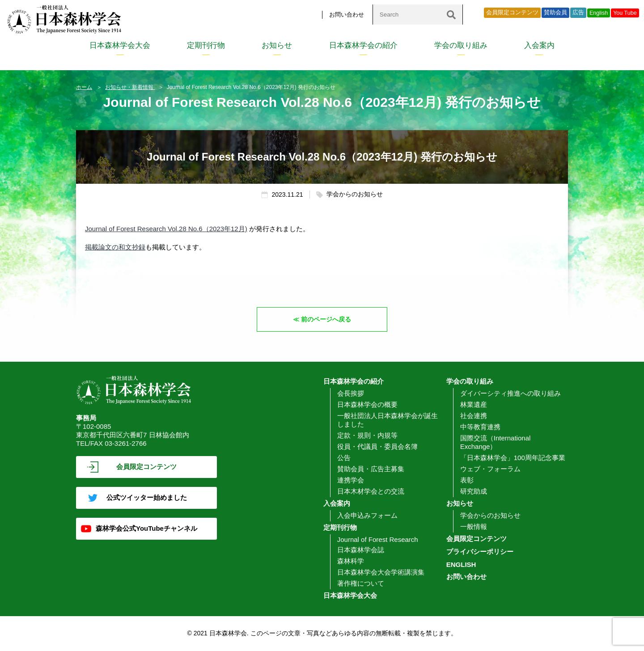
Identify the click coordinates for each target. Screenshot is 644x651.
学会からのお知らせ (490, 515)
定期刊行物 (206, 45)
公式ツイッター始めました (147, 497)
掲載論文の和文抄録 (115, 247)
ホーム (84, 87)
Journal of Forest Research (378, 539)
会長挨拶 (351, 393)
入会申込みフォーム (367, 515)
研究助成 (474, 491)
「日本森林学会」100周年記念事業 (513, 458)
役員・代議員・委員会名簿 (377, 446)
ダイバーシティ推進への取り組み (511, 393)
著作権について (361, 583)
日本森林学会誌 (361, 550)
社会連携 (474, 416)
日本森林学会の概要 (367, 404)
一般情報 (474, 526)
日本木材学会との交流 (371, 491)
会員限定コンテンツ (512, 13)
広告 (578, 13)
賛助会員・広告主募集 (371, 469)
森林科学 (351, 561)
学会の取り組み (461, 45)
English (599, 13)
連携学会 (351, 480)
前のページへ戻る (326, 319)
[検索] (451, 15)
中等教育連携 (480, 427)
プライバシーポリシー (480, 552)
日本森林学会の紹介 (363, 45)
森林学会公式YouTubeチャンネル (146, 528)
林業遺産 (474, 404)
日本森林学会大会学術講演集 (381, 572)
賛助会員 (555, 13)
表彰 (467, 480)
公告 (344, 458)
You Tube (625, 13)
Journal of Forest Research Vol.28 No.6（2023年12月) (166, 229)
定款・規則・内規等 (367, 435)
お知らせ (277, 45)
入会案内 (539, 45)
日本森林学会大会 (120, 45)
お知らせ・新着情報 (130, 87)
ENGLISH (461, 564)
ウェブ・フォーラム (490, 469)
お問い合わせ (347, 15)
